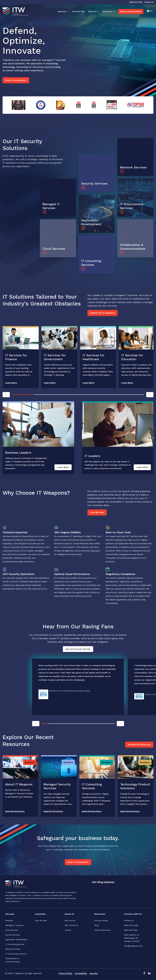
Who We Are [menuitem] (70, 921)
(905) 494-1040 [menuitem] (131, 930)
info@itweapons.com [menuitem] (133, 946)
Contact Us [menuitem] (129, 921)
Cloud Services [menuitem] (12, 930)
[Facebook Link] (144, 974)
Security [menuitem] (94, 973)
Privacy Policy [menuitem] (65, 973)
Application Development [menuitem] (16, 939)
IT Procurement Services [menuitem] (16, 954)
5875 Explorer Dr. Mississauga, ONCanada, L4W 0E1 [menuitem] (132, 938)
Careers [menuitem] (68, 930)
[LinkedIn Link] (149, 974)
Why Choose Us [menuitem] (71, 925)
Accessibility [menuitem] (81, 973)
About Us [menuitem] (69, 914)
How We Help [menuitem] (41, 921)
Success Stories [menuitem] (101, 921)
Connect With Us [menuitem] (133, 914)
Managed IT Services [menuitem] (14, 925)
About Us (94, 11)
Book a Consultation (131, 11)
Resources (109, 11)
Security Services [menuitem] (13, 935)
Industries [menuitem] (40, 914)
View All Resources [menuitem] (103, 930)
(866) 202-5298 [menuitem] (131, 925)
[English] (150, 11)
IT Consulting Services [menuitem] (15, 944)
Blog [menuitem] (96, 925)
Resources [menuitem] (100, 914)
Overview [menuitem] (9, 921)
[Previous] (6, 395)
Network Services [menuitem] (13, 949)
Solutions (63, 11)
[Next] (150, 395)
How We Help (79, 11)
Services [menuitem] (10, 914)
